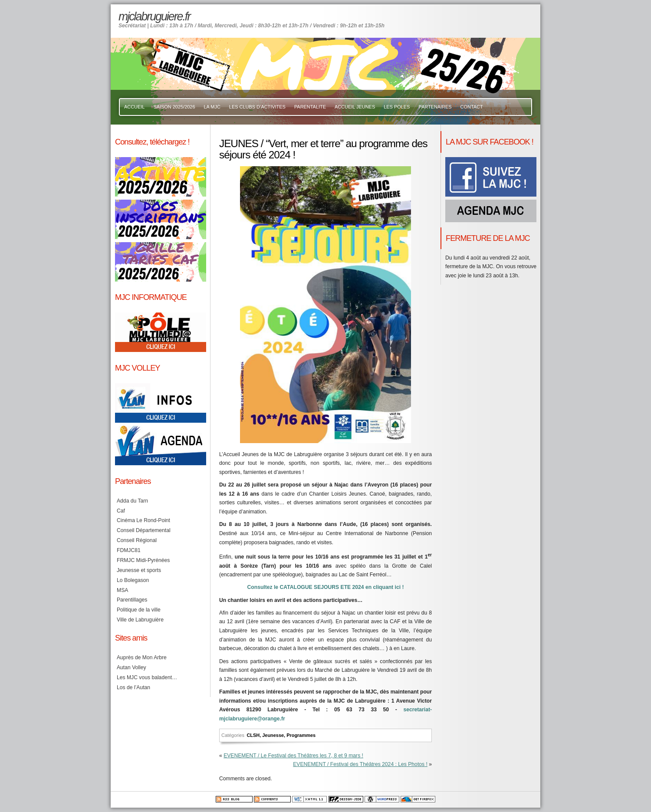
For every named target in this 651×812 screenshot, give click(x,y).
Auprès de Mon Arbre (142, 657)
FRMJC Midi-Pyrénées (143, 560)
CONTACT (472, 107)
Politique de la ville (139, 610)
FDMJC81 (129, 550)
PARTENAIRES (435, 107)
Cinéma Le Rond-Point (143, 520)
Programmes (301, 735)
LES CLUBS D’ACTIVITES (257, 107)
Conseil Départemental (144, 530)
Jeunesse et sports (139, 570)
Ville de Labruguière (140, 620)
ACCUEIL (134, 107)
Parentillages (132, 600)
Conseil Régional (137, 540)
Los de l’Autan (133, 687)
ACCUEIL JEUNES (355, 107)
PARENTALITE (310, 107)
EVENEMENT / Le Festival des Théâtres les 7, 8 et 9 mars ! (293, 756)
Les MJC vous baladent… (147, 677)
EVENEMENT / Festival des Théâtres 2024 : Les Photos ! (360, 764)
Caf (121, 511)
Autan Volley (132, 667)
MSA (122, 590)
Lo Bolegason (133, 580)
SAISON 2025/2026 (174, 107)
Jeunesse (273, 735)
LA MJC (212, 107)
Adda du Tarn (132, 501)
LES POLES (397, 107)
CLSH (253, 735)
